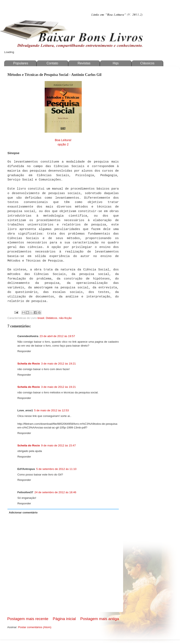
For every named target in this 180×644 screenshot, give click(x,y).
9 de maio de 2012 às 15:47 (58, 445)
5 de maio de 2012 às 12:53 (51, 410)
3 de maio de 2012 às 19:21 (58, 364)
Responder (24, 351)
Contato (52, 63)
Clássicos (147, 63)
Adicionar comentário (23, 512)
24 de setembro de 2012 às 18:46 (55, 492)
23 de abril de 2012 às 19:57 (57, 336)
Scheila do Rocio (29, 364)
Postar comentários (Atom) (35, 627)
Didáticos (52, 318)
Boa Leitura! (63, 140)
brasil (41, 318)
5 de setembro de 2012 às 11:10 (56, 469)
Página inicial (64, 619)
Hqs (116, 63)
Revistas (84, 63)
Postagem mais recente (28, 619)
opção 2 (63, 144)
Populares (21, 63)
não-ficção (65, 318)
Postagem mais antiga (100, 619)
